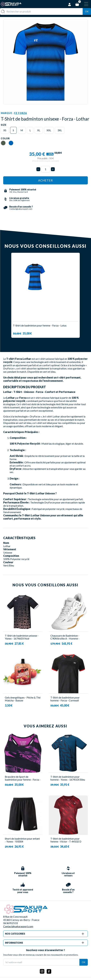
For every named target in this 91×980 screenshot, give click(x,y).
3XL (60, 130)
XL (39, 130)
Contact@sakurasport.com (18, 926)
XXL (49, 130)
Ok (87, 11)
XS (5, 130)
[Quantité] (46, 169)
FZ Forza (21, 113)
